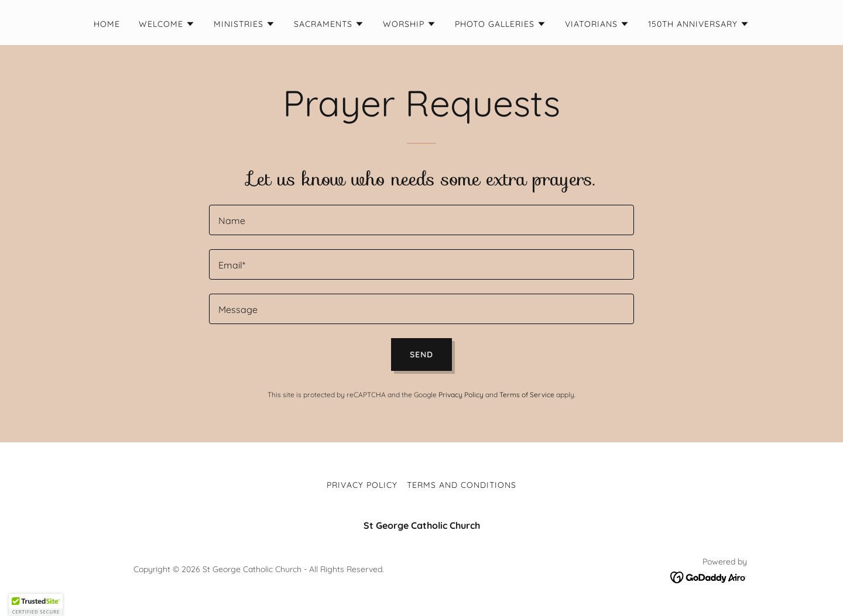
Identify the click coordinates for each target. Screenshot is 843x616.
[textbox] (421, 220)
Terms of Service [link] (527, 395)
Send (421, 355)
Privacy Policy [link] (461, 395)
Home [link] (107, 24)
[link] (709, 576)
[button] (167, 24)
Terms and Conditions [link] (462, 485)
